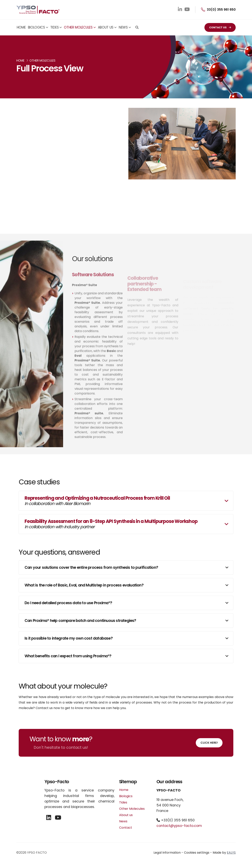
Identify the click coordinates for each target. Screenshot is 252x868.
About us (106, 27)
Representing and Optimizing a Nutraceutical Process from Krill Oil (97, 501)
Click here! (209, 743)
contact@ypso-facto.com (179, 826)
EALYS (231, 853)
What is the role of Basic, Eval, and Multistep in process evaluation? (84, 585)
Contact (126, 828)
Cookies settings (197, 853)
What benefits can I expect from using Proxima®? (68, 656)
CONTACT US (220, 27)
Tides (55, 27)
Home (21, 27)
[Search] (137, 28)
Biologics (36, 27)
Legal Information (167, 853)
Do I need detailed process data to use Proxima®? (68, 603)
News (123, 27)
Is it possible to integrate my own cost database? (69, 638)
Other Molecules (78, 27)
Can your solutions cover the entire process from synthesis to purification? (91, 567)
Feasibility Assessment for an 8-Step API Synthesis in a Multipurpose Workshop (111, 524)
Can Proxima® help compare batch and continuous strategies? (80, 621)
